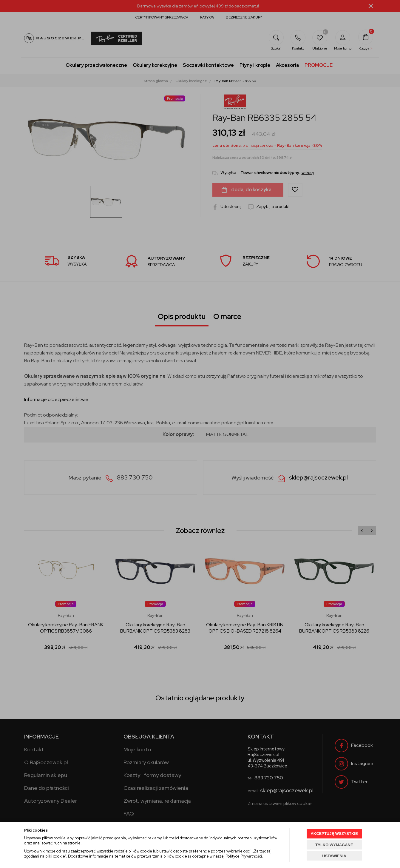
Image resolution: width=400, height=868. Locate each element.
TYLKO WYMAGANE (334, 845)
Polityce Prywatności (244, 856)
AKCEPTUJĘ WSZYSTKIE (334, 834)
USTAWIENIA (334, 856)
